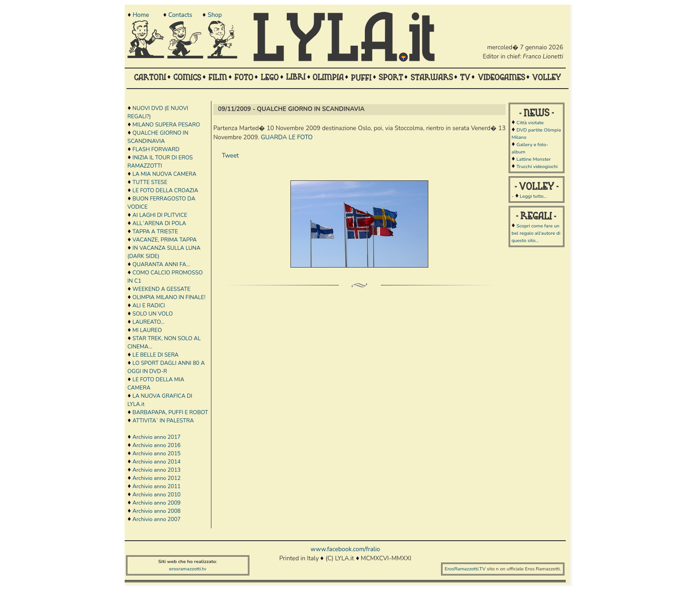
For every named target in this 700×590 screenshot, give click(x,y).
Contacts (180, 15)
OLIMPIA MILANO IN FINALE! (169, 297)
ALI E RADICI (149, 306)
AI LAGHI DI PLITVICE (160, 215)
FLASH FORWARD (156, 149)
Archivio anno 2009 (156, 503)
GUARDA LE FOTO (287, 137)
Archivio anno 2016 (156, 445)
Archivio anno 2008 (156, 511)
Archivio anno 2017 (156, 437)
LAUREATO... (148, 322)
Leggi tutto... (533, 196)
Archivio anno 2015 (156, 453)
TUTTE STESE (150, 182)
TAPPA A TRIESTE (155, 232)
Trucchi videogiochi (537, 166)
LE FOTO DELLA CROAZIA (165, 190)
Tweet (230, 156)
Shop (215, 15)
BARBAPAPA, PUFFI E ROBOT (170, 412)
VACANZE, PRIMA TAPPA (165, 240)
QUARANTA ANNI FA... (161, 264)
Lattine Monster (534, 159)
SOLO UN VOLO (153, 314)
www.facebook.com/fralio (345, 549)
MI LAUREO (147, 330)
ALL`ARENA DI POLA (159, 223)
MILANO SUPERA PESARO (166, 125)
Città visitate (530, 123)
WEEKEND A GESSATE (161, 289)
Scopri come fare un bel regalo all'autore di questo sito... (536, 233)
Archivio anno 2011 (156, 486)
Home (141, 15)
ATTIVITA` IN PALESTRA (163, 421)
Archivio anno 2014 (156, 462)
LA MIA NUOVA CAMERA (164, 174)
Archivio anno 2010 (156, 495)
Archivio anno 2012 (156, 478)
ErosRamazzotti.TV (465, 569)
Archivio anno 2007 (156, 519)
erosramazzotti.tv (188, 569)
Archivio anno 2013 (156, 470)
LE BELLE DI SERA (155, 355)
